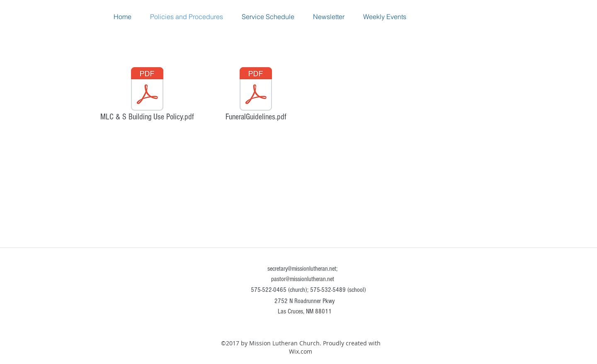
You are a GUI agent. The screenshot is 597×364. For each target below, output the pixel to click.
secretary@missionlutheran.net (302, 269)
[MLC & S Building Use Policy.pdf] (147, 96)
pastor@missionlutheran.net (303, 279)
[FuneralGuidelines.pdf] (256, 96)
